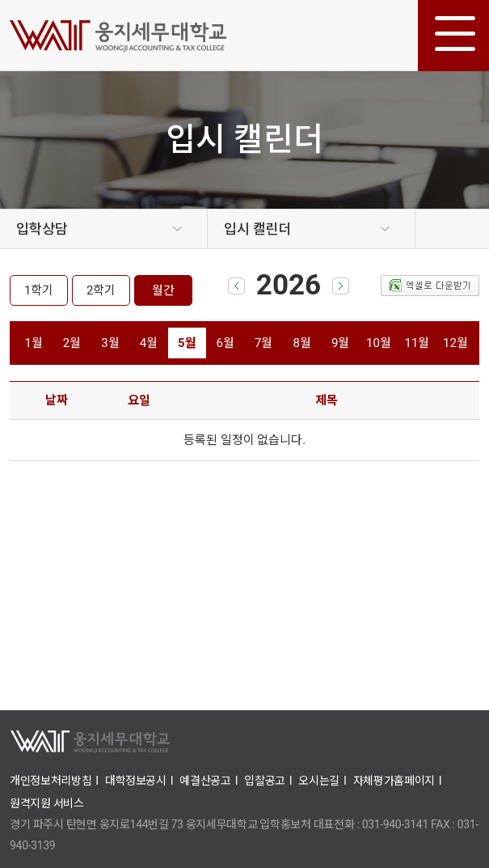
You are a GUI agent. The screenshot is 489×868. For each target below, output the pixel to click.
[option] (104, 229)
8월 (301, 343)
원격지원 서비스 (47, 803)
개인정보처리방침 (51, 781)
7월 (263, 343)
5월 (187, 343)
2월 (72, 343)
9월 (340, 343)
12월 (455, 343)
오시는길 (319, 781)
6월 (226, 343)
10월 (379, 343)
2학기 (101, 290)
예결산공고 (205, 781)
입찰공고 (265, 781)
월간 (163, 290)
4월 (149, 343)
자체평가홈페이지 (394, 781)
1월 (33, 343)
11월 (417, 343)
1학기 (39, 290)
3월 (110, 343)
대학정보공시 (136, 781)
